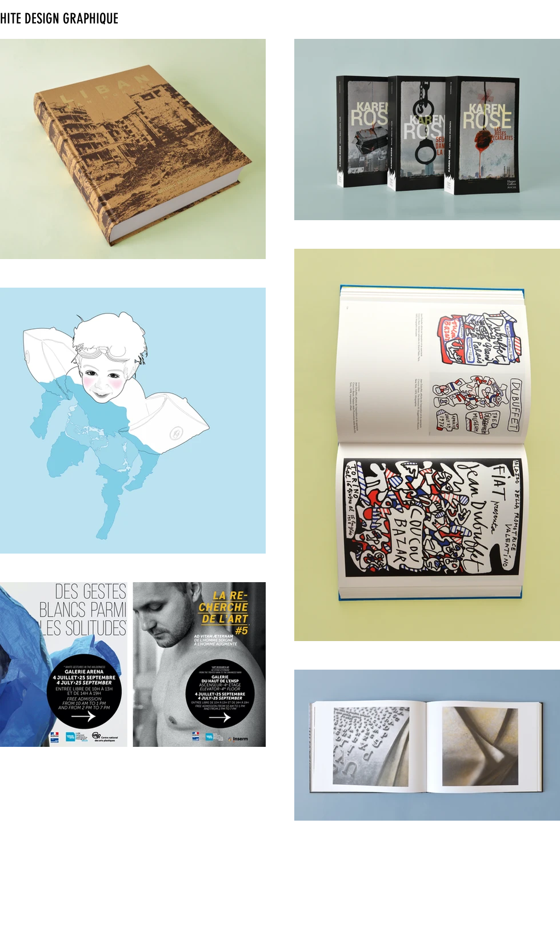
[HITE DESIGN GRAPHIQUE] (67, 19)
